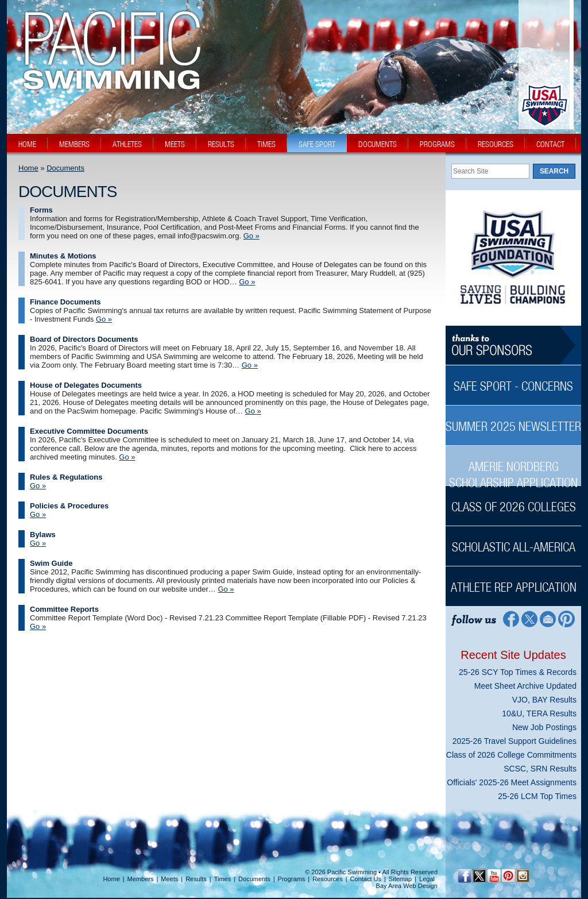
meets (175, 144)
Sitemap (400, 879)
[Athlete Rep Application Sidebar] (513, 581)
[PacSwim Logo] (109, 80)
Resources (328, 879)
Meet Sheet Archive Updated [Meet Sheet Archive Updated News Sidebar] (525, 686)
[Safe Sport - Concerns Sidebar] (513, 380)
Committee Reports (64, 609)
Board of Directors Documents (84, 339)
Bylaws (43, 535)
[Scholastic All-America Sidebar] (513, 541)
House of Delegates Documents (86, 385)
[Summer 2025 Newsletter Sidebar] (513, 420)
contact (550, 144)
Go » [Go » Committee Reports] (38, 626)
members (74, 144)
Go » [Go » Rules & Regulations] (38, 486)
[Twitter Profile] (529, 618)
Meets (169, 879)
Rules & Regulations (66, 477)
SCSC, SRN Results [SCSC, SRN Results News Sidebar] (540, 769)
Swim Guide (51, 563)
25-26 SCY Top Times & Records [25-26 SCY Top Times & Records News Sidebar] (518, 672)
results (221, 144)
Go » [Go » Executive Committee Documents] (127, 457)
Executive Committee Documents (89, 431)
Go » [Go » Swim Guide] (226, 589)
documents (378, 144)
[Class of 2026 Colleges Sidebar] (513, 501)
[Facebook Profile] (510, 618)
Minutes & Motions (63, 256)
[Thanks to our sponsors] (513, 346)
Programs (292, 879)
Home (28, 168)
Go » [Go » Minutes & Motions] (247, 282)
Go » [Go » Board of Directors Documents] (250, 365)
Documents (65, 168)
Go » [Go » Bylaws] (38, 543)
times (266, 144)
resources (496, 144)
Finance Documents (65, 302)
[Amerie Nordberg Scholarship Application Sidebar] (513, 468)
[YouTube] (494, 876)
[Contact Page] (548, 618)
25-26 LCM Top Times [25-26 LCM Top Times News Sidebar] (537, 796)
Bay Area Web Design (407, 886)
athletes (127, 144)
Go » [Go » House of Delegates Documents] (253, 411)
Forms (41, 210)
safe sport (317, 144)
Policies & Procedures (69, 506)
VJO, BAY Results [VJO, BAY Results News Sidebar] (544, 700)
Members (141, 879)
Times (223, 879)
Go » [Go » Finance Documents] (104, 319)
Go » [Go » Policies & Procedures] (38, 514)
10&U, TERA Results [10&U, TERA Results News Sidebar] (539, 713)
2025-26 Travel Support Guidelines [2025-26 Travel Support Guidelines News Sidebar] (514, 741)
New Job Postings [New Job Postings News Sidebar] (544, 727)
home (27, 144)
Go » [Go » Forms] (252, 236)
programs (437, 144)
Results (196, 879)
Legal (427, 879)
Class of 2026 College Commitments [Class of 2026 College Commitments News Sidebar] (511, 755)
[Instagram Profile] (522, 876)
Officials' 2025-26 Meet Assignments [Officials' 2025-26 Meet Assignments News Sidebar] (512, 782)
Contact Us (366, 879)
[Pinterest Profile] (567, 618)
